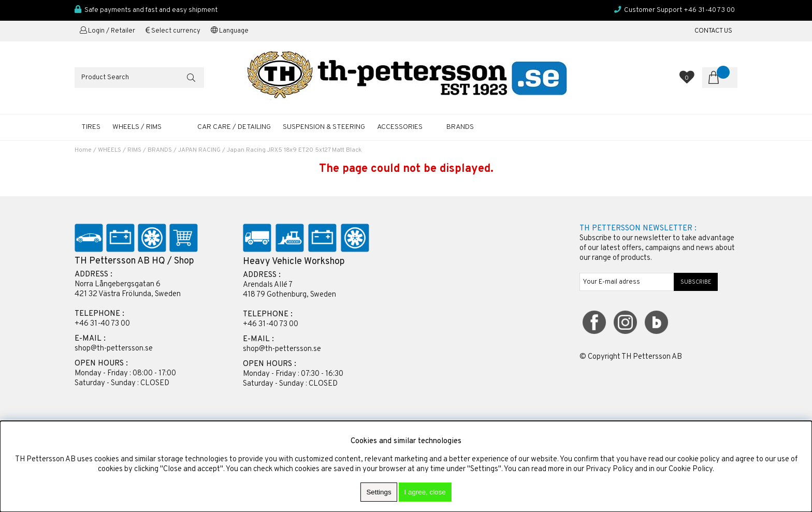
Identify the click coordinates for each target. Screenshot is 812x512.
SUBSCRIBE (696, 282)
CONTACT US (713, 31)
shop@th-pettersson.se (114, 349)
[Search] (139, 78)
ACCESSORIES (400, 127)
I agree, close (425, 492)
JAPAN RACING (199, 150)
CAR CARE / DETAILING (234, 127)
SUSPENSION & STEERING (324, 127)
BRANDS (160, 150)
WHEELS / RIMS (137, 127)
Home (83, 150)
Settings (379, 492)
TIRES (91, 127)
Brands (460, 127)
